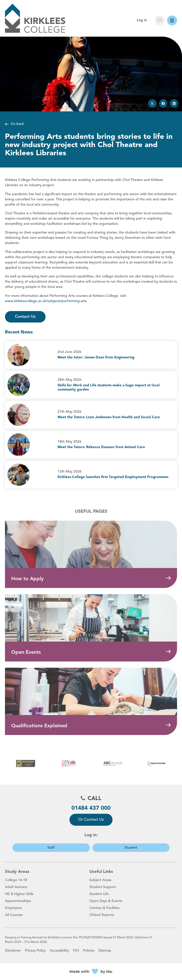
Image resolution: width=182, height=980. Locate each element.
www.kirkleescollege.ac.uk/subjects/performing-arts (46, 301)
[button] (160, 20)
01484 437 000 (91, 808)
